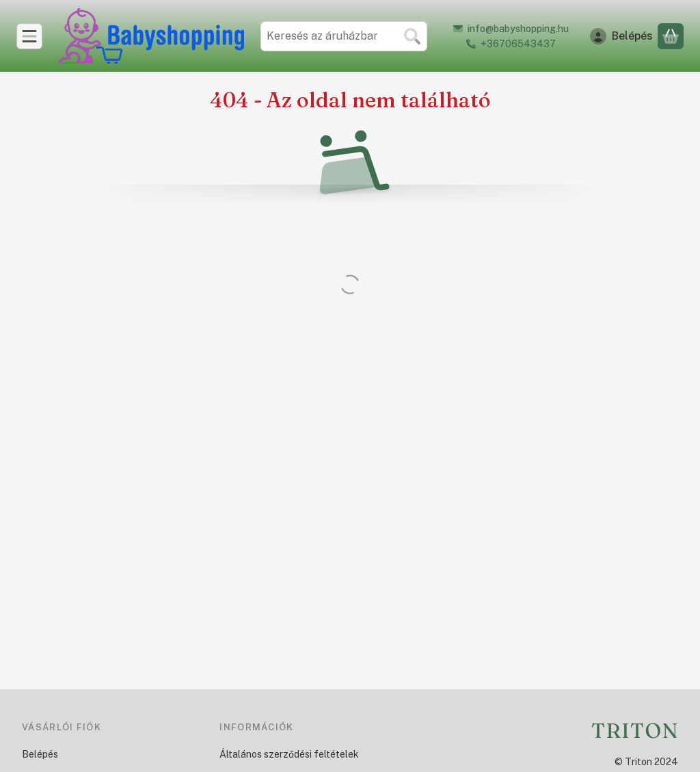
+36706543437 (518, 44)
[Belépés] (621, 36)
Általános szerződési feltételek (289, 754)
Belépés (40, 754)
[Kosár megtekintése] (671, 36)
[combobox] (344, 36)
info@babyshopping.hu (518, 29)
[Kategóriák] (29, 36)
